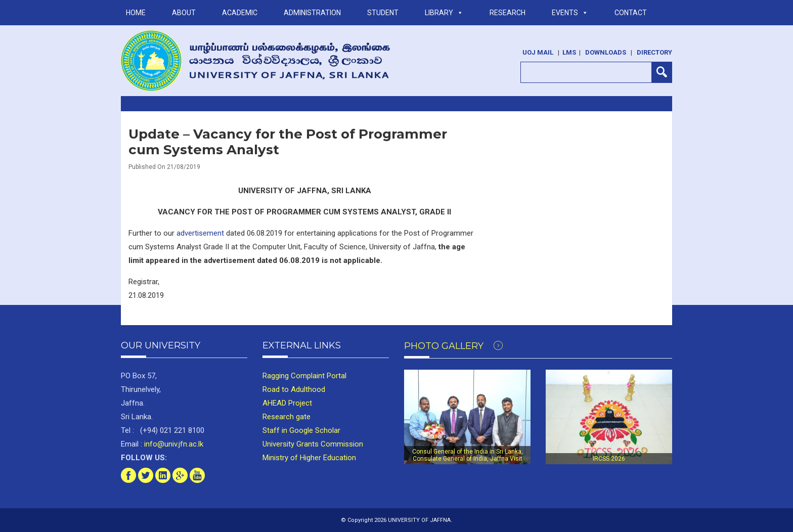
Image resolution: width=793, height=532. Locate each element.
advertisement (200, 233)
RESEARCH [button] (508, 13)
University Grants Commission (313, 444)
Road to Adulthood (294, 389)
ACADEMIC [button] (240, 13)
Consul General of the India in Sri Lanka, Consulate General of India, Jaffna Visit (468, 455)
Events (570, 13)
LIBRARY (444, 13)
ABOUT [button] (184, 13)
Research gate (287, 417)
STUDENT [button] (383, 13)
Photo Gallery (453, 346)
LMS (569, 52)
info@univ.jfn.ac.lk (173, 444)
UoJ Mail (538, 52)
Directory (654, 52)
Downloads (606, 52)
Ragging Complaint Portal (304, 376)
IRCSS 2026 (609, 459)
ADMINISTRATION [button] (312, 13)
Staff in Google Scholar (301, 430)
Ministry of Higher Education (309, 458)
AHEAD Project (287, 403)
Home (136, 13)
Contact (631, 13)
